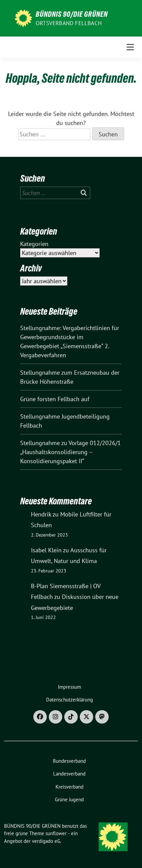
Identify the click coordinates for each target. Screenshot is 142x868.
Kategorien (34, 244)
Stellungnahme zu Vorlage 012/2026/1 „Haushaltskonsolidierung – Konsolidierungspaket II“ (70, 452)
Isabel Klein (46, 550)
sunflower (56, 833)
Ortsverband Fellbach (69, 23)
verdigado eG (46, 841)
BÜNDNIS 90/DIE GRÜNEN (72, 14)
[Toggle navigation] (130, 47)
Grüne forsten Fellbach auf (55, 399)
